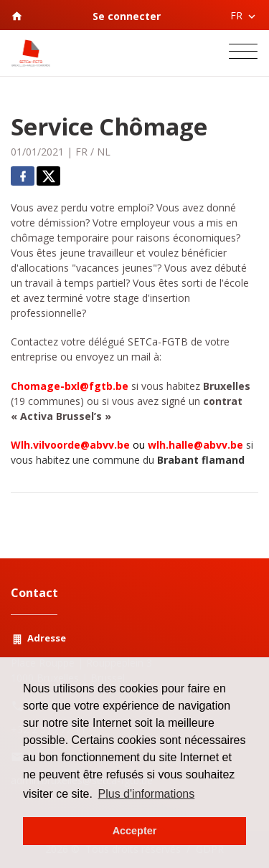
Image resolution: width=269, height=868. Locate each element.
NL (104, 152)
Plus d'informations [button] (147, 794)
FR (81, 152)
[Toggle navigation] (243, 53)
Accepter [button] (135, 831)
